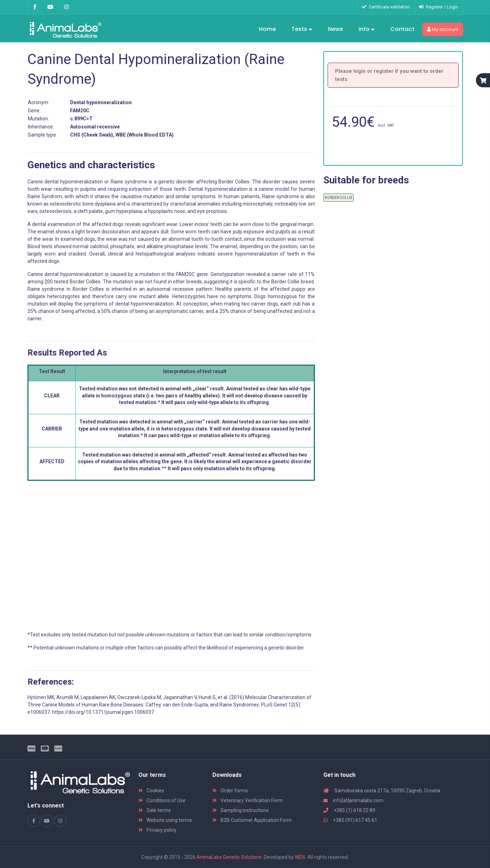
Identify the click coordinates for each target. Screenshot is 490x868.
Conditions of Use (162, 800)
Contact (402, 29)
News (336, 29)
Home (267, 29)
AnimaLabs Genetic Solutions (229, 857)
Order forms (230, 791)
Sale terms (155, 810)
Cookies (151, 791)
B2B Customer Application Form (252, 820)
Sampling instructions (241, 810)
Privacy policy (157, 830)
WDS (300, 857)
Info (367, 30)
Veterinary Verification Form (248, 800)
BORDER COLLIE (339, 198)
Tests (302, 30)
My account (443, 29)
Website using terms (165, 820)
